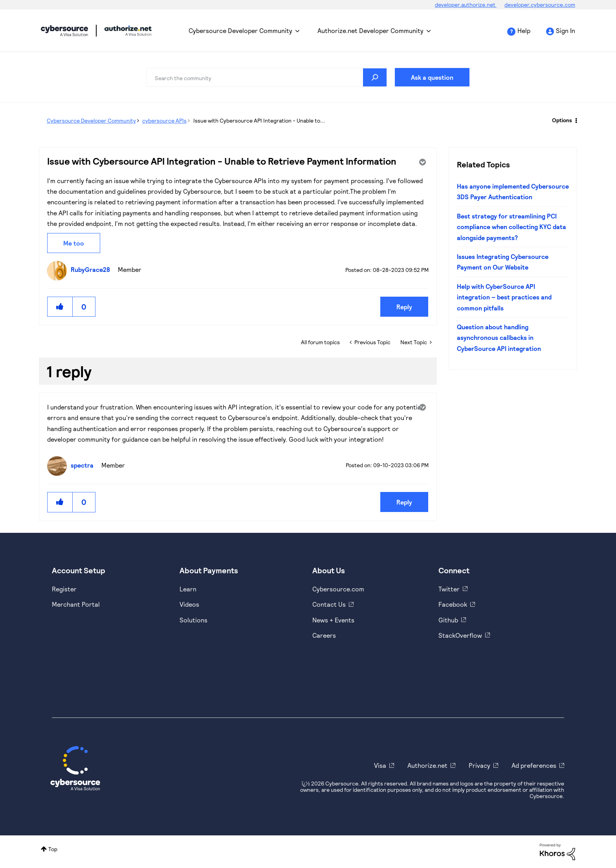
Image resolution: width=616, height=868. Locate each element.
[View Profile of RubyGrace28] (92, 269)
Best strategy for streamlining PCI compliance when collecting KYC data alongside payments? (511, 227)
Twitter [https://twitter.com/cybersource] (449, 589)
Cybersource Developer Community (64, 31)
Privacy (479, 765)
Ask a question (432, 77)
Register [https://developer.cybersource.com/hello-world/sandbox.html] (64, 589)
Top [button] (53, 849)
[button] (60, 307)
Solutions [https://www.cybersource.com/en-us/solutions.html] (193, 620)
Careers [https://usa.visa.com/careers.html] (324, 635)
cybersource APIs (164, 120)
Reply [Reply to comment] (404, 502)
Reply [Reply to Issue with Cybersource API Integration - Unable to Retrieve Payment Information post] (404, 307)
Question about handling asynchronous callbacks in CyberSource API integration (499, 338)
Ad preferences (534, 765)
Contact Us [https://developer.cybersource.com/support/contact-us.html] (329, 604)
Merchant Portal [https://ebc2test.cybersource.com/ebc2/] (76, 604)
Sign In (566, 30)
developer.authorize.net (466, 5)
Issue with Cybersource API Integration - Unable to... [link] (259, 120)
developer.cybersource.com (540, 5)
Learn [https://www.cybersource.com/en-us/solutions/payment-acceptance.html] (188, 589)
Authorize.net (427, 765)
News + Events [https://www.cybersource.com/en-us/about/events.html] (333, 620)
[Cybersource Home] (75, 768)
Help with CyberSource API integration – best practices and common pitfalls (504, 297)
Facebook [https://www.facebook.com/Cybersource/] (453, 604)
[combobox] (267, 77)
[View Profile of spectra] (84, 465)
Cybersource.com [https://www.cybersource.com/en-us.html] (338, 589)
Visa (380, 765)
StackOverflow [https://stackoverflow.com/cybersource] (460, 635)
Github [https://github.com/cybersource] (448, 620)
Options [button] (562, 120)
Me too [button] (74, 243)
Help (524, 30)
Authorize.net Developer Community (370, 30)
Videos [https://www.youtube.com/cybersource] (189, 604)
